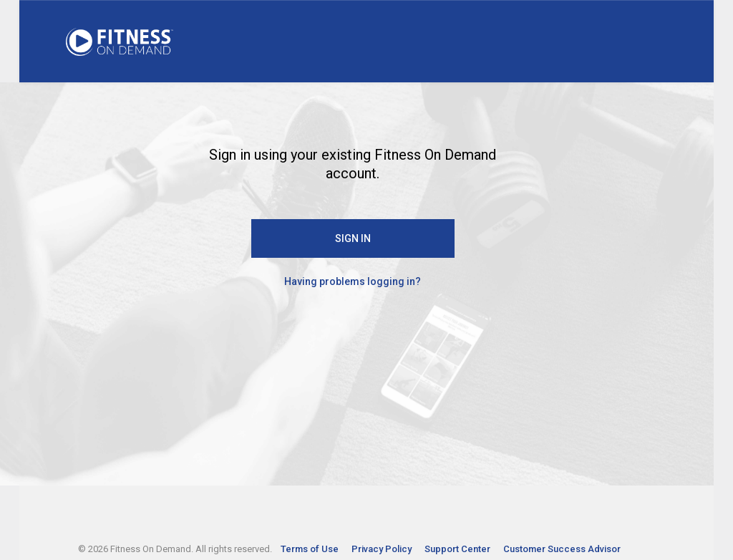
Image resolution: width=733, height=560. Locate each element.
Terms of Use (311, 549)
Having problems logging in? (353, 281)
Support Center (458, 549)
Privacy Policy (383, 549)
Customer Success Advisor (562, 549)
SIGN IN (353, 238)
